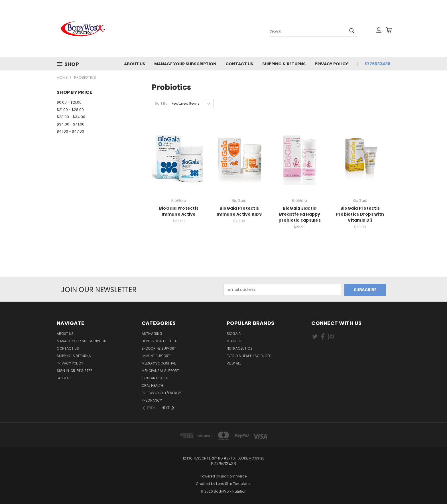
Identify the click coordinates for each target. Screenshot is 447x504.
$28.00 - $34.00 (71, 117)
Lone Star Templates (234, 484)
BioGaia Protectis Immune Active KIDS (239, 211)
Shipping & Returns (284, 64)
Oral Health (152, 385)
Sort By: (161, 103)
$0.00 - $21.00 (69, 102)
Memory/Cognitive (159, 363)
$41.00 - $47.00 (70, 131)
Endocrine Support (159, 348)
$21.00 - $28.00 (70, 110)
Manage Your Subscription (185, 64)
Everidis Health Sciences (249, 356)
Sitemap (64, 378)
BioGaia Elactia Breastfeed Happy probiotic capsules (300, 214)
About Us (135, 64)
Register (85, 371)
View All (234, 363)
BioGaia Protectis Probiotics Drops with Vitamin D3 (360, 214)
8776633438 (377, 64)
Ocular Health (155, 378)
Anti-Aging (152, 334)
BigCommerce (234, 476)
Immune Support (156, 356)
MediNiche (235, 341)
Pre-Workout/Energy (161, 393)
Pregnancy (152, 400)
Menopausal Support (160, 371)
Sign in (63, 371)
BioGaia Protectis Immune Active (179, 211)
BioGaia (234, 334)
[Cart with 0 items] (389, 30)
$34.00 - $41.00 (71, 124)
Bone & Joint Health (160, 341)
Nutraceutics (240, 348)
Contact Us (239, 64)
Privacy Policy (331, 64)
